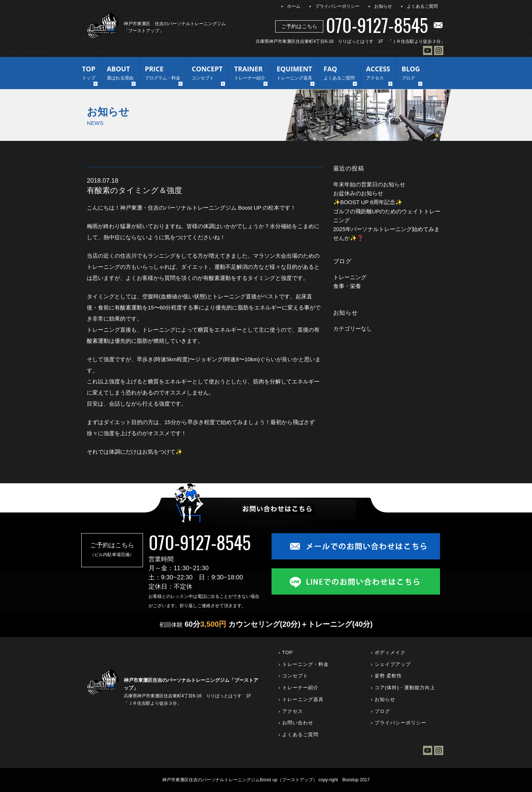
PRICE (163, 74)
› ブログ (381, 711)
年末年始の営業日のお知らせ (369, 184)
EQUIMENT (294, 74)
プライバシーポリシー (337, 6)
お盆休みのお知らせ (358, 193)
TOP (89, 74)
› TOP (286, 652)
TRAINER (250, 74)
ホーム (294, 6)
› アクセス (291, 711)
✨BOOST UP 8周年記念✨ (368, 202)
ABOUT (120, 74)
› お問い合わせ (296, 723)
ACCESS (378, 74)
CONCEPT (207, 74)
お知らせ (383, 6)
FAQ (339, 74)
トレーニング (350, 277)
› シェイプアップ (391, 664)
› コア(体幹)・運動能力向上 (403, 688)
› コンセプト (293, 676)
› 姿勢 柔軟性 (387, 676)
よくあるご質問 (422, 6)
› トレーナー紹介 (299, 688)
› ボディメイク (388, 652)
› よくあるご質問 (299, 735)
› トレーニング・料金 (304, 664)
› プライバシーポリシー (399, 723)
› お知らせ (383, 699)
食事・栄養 (347, 286)
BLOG (411, 74)
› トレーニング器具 (301, 699)
